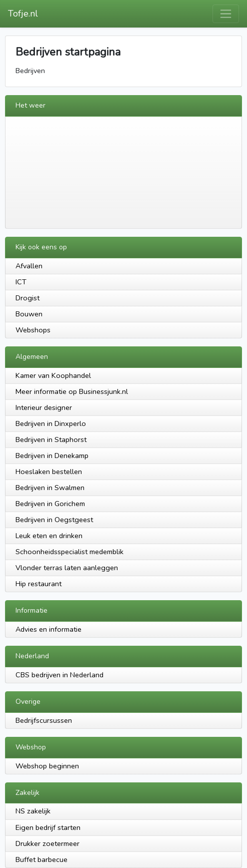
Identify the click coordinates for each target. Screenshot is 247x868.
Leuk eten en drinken (49, 536)
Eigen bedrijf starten (48, 827)
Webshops (33, 330)
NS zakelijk (33, 811)
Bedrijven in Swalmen (50, 488)
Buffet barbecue (41, 859)
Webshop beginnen (47, 766)
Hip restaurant (38, 584)
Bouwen (29, 314)
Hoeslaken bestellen (49, 472)
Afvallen (29, 266)
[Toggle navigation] (226, 14)
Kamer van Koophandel (53, 375)
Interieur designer (44, 407)
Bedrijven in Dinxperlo (51, 423)
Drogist (27, 298)
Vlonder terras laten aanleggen (67, 568)
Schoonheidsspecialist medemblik (69, 552)
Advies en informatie (48, 629)
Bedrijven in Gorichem (50, 504)
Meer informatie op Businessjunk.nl (72, 391)
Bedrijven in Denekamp (52, 456)
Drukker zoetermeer (47, 843)
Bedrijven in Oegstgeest (54, 520)
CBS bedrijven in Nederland (59, 675)
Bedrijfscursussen (44, 720)
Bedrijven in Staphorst (51, 440)
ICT (21, 282)
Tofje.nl (23, 14)
